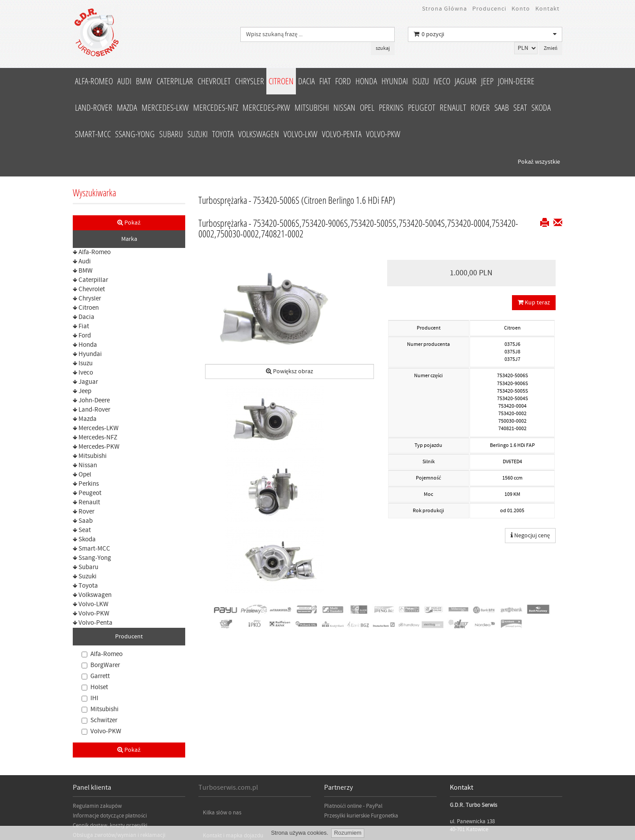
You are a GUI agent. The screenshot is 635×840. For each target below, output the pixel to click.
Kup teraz (534, 223)
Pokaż (129, 143)
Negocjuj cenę (530, 456)
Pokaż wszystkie (539, 82)
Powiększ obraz (289, 292)
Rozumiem (347, 833)
